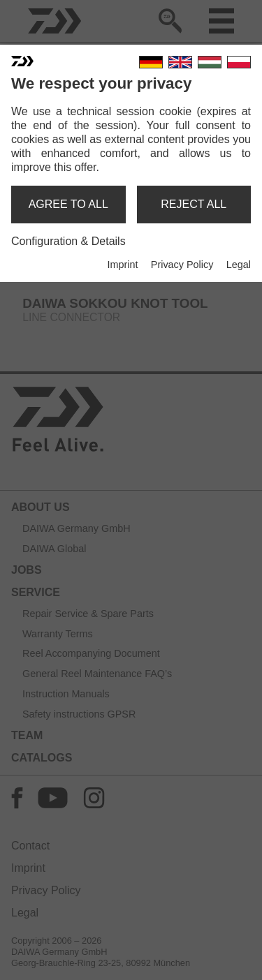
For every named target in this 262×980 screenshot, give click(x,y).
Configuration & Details (68, 241)
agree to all (68, 204)
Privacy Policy (182, 265)
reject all (194, 204)
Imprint (122, 265)
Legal (239, 265)
